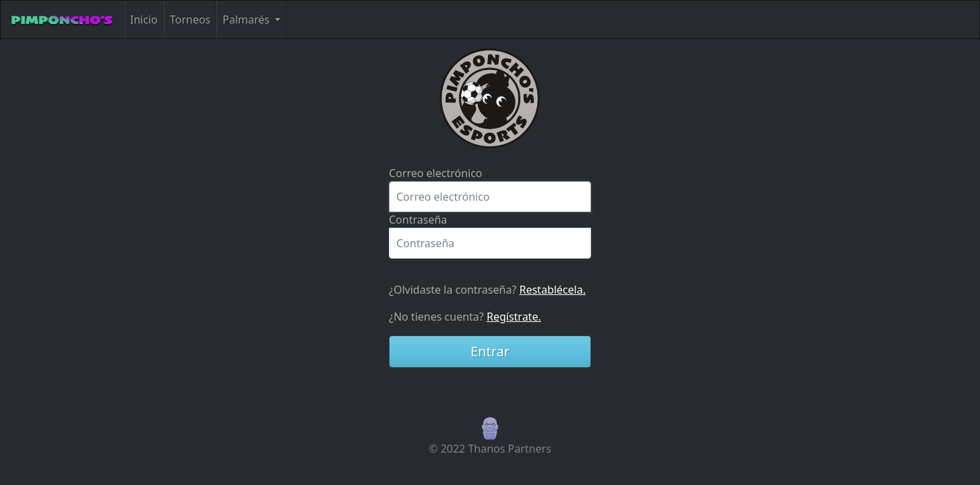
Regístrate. (514, 317)
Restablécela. (552, 290)
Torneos (190, 20)
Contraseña (418, 220)
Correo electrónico (436, 173)
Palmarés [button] (247, 20)
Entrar (490, 351)
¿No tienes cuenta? (465, 317)
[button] (490, 427)
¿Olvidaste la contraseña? (487, 290)
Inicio (144, 20)
